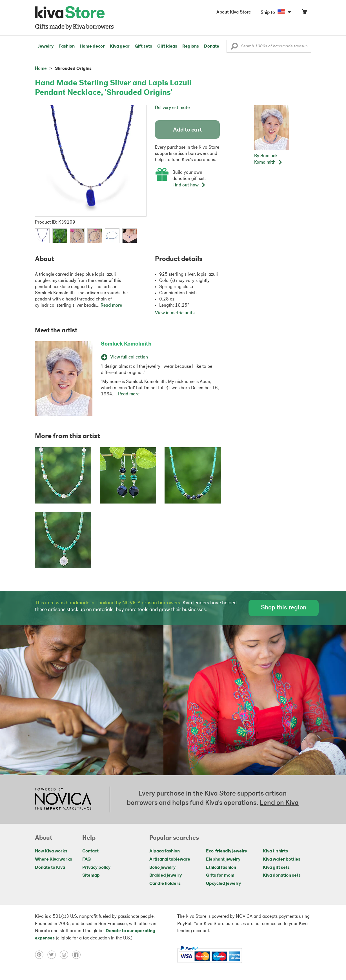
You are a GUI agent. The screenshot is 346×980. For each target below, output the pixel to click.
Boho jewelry (162, 868)
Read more (111, 306)
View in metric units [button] (175, 313)
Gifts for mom (220, 876)
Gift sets (143, 46)
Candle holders (165, 884)
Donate (212, 46)
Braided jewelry (166, 876)
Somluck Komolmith (126, 344)
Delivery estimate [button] (172, 108)
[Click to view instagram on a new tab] (66, 955)
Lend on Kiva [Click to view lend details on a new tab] (279, 803)
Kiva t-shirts (275, 851)
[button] (234, 48)
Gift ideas (167, 46)
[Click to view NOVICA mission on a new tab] (63, 799)
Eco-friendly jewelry (227, 851)
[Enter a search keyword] (269, 46)
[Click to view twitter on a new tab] (54, 955)
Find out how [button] (189, 185)
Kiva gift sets (276, 868)
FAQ (86, 859)
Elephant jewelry (223, 859)
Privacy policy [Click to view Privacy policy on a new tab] (96, 868)
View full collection (124, 357)
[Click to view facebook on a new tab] (78, 955)
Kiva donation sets (282, 876)
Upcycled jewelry (223, 884)
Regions (191, 46)
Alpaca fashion (165, 851)
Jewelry (46, 46)
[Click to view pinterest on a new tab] (41, 955)
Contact (90, 851)
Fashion (67, 46)
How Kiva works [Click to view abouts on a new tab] (51, 851)
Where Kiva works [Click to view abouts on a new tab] (54, 859)
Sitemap (91, 876)
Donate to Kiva (50, 868)
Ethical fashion (221, 868)
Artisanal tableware (170, 859)
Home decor (92, 46)
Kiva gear (120, 46)
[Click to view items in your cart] (304, 13)
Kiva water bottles (282, 859)
